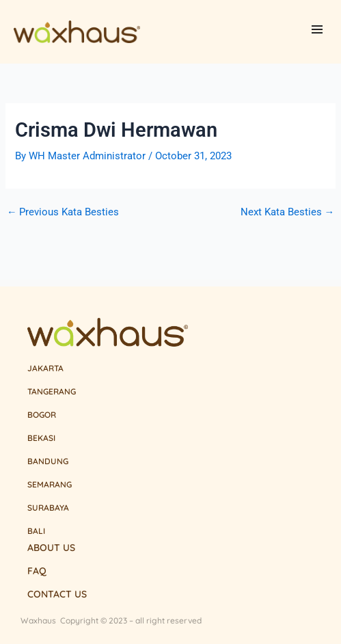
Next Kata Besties (288, 212)
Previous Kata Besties (63, 212)
